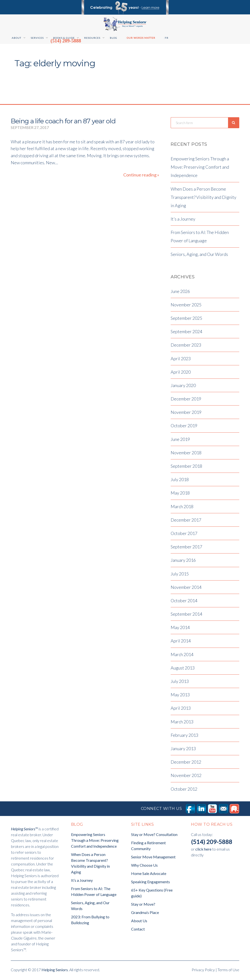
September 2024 (186, 333)
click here (203, 850)
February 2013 (184, 736)
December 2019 (186, 400)
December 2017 (186, 521)
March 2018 (182, 508)
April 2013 (181, 709)
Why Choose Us (144, 866)
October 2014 (184, 602)
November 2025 (186, 306)
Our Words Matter (141, 38)
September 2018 (186, 467)
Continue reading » (141, 175)
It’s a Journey (183, 220)
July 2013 (180, 683)
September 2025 (186, 320)
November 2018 (186, 454)
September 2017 (186, 548)
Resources (92, 38)
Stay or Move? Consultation (154, 836)
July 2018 (180, 481)
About (16, 38)
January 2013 (183, 750)
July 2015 (180, 575)
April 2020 (181, 373)
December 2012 (186, 763)
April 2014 (181, 642)
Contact (138, 930)
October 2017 (184, 535)
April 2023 (181, 360)
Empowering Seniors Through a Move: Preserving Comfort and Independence (200, 168)
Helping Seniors (55, 971)
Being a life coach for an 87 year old (63, 121)
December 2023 (186, 346)
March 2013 (182, 723)
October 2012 (184, 790)
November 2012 (186, 777)
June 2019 (180, 440)
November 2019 (186, 414)
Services (37, 38)
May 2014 (180, 629)
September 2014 (186, 615)
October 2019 (184, 427)
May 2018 (180, 494)
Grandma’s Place (145, 914)
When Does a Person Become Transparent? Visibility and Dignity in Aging (203, 198)
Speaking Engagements (151, 883)
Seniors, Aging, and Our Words (199, 255)
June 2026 (180, 292)
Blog (114, 38)
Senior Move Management (153, 858)
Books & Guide (64, 38)
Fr (167, 38)
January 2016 (183, 562)
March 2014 (182, 656)
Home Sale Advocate (149, 875)
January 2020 (183, 387)
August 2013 (183, 669)
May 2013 (180, 696)
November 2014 (186, 588)
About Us (139, 922)
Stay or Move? (143, 905)
